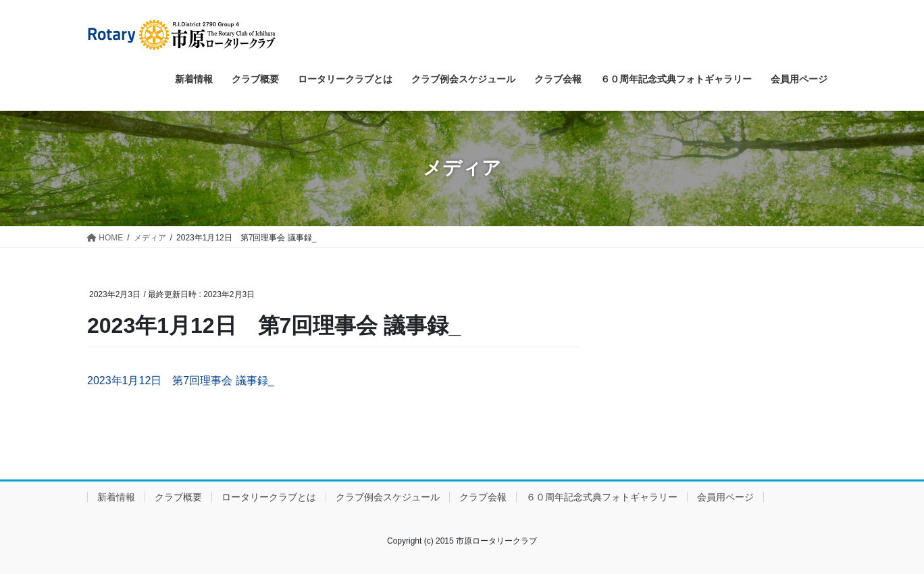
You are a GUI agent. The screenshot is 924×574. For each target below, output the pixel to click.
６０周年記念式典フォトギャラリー (602, 497)
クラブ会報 (483, 497)
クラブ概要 (178, 497)
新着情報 (116, 497)
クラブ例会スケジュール (388, 497)
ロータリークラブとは (269, 497)
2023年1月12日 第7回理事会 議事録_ (181, 381)
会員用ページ (725, 497)
